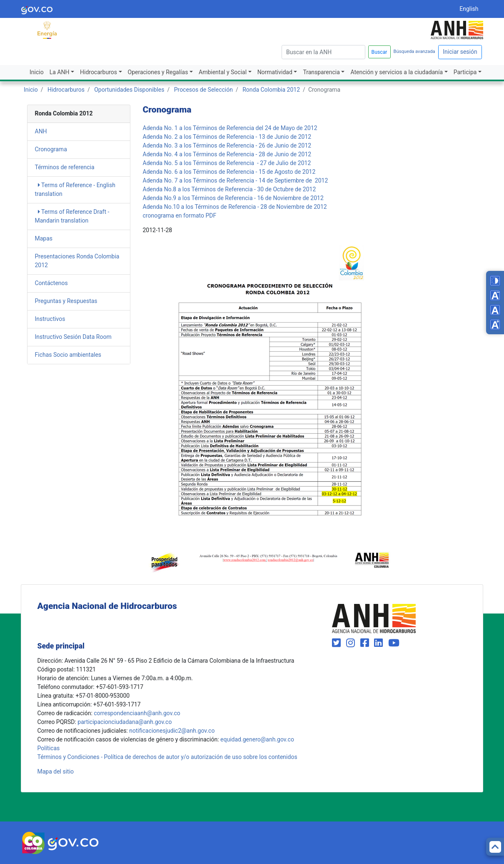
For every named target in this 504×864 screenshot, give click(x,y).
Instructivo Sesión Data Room (73, 337)
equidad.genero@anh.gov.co (257, 739)
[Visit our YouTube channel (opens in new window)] (394, 643)
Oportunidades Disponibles (129, 90)
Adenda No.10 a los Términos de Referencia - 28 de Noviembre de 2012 (235, 207)
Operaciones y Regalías (158, 72)
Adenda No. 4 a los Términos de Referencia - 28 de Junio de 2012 (227, 154)
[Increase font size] (495, 324)
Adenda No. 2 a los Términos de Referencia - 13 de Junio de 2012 (227, 137)
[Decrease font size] (495, 295)
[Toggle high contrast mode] (495, 281)
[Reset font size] (495, 310)
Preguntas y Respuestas (66, 301)
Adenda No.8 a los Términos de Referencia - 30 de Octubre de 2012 (230, 189)
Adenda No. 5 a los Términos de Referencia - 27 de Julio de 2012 (227, 163)
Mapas (44, 238)
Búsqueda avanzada (414, 51)
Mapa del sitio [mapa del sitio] (56, 771)
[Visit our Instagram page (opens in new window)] (352, 643)
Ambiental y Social (223, 72)
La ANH (60, 72)
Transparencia (321, 72)
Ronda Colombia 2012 (271, 90)
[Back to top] (495, 847)
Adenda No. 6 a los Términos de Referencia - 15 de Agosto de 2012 (229, 172)
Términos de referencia (65, 167)
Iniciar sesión (460, 52)
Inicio (37, 72)
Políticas (49, 748)
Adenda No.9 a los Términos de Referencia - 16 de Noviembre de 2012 (233, 198)
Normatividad (275, 72)
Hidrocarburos (99, 72)
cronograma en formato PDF (180, 215)
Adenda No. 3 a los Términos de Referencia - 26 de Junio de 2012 (227, 145)
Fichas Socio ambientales (68, 355)
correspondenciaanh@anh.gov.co (137, 713)
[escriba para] (323, 52)
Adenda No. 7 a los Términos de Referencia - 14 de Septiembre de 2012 (236, 180)
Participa (465, 72)
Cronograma (51, 149)
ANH (41, 131)
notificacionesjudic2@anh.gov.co (172, 731)
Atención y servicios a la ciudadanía (397, 72)
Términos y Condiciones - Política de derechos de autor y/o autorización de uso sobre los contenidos (167, 757)
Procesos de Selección (203, 90)
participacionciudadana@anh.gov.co (125, 722)
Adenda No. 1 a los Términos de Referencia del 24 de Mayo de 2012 (230, 128)
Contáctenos (51, 283)
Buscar (379, 52)
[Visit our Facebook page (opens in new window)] (366, 643)
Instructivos (50, 319)
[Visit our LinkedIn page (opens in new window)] (380, 643)
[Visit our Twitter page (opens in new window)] (338, 643)
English (469, 9)
